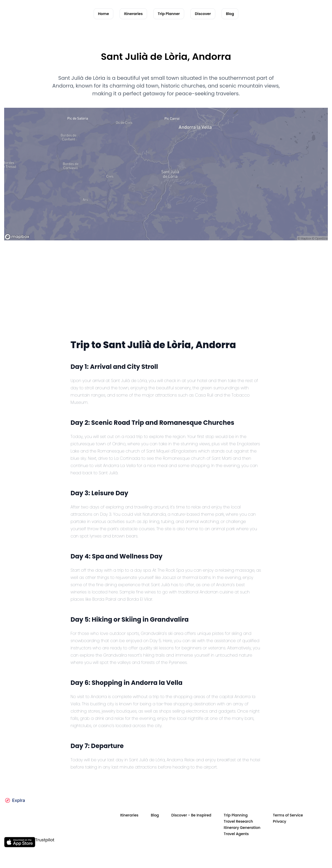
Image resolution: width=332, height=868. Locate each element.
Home (103, 14)
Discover (203, 14)
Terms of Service (288, 815)
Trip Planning (236, 815)
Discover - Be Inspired (191, 815)
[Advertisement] (166, 298)
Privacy (280, 821)
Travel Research (238, 821)
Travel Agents (236, 834)
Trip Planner (169, 14)
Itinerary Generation (242, 828)
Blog (230, 14)
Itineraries (133, 14)
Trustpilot (45, 840)
